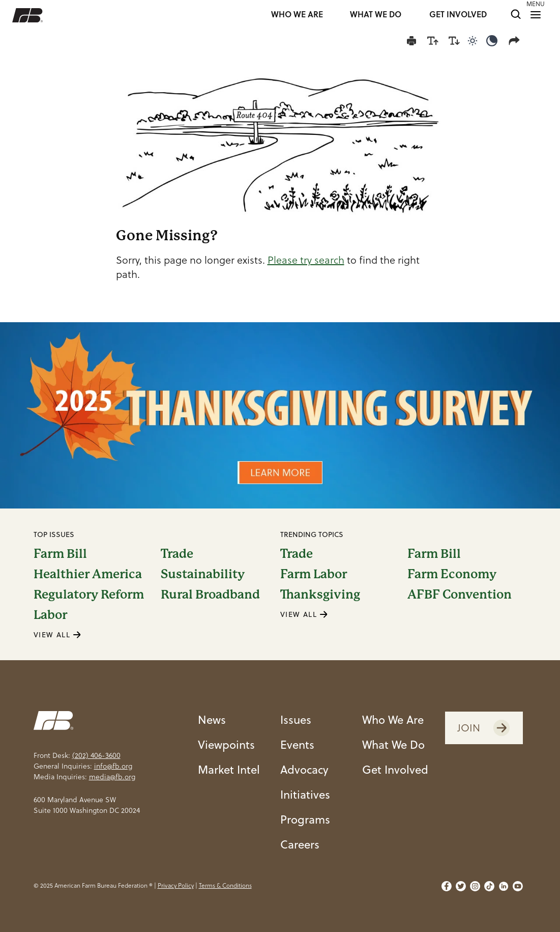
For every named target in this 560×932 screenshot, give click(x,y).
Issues (296, 719)
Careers (300, 844)
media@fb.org (112, 777)
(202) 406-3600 (96, 755)
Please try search (306, 260)
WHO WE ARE (297, 15)
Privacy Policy (176, 885)
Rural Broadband (210, 595)
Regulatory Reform (89, 595)
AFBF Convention (460, 595)
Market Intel (229, 769)
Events (297, 744)
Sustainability (203, 574)
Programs (305, 819)
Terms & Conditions (225, 885)
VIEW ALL (57, 634)
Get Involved (395, 769)
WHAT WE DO (376, 15)
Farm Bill (60, 554)
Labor (50, 615)
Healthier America (88, 574)
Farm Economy (452, 574)
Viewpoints (226, 744)
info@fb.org (113, 766)
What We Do (393, 744)
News (212, 719)
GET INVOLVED (458, 15)
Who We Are (393, 719)
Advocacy (304, 769)
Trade (177, 554)
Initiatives (305, 794)
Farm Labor (314, 574)
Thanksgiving (320, 595)
